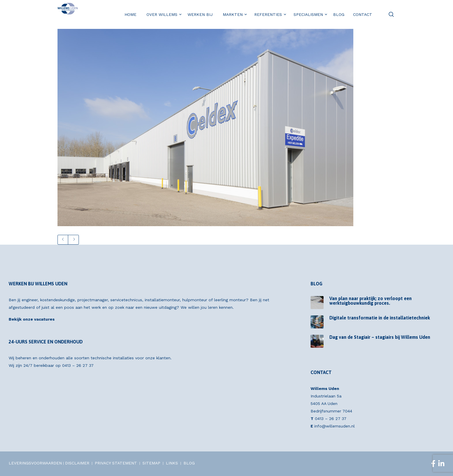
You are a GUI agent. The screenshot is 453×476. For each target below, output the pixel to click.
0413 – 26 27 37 (78, 365)
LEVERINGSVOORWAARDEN (35, 463)
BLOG (189, 463)
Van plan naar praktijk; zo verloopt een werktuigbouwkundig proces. (371, 301)
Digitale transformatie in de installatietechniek (380, 318)
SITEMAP (151, 463)
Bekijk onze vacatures (32, 319)
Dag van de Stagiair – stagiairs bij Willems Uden (380, 337)
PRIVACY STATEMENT (116, 463)
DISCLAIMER (77, 463)
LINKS (172, 463)
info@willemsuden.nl (335, 426)
